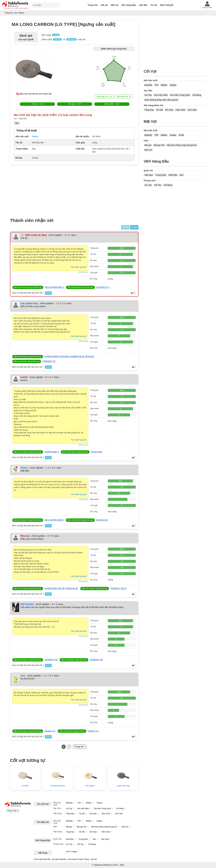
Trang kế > (80, 747)
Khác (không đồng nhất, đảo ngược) (161, 100)
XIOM (181, 135)
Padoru (24, 468)
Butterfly (148, 85)
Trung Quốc (161, 175)
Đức (182, 175)
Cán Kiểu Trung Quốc (180, 95)
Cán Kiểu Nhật (161, 95)
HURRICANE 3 (52, 452)
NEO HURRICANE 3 (54, 287)
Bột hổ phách (27, 604)
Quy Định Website (59, 859)
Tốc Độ (160, 110)
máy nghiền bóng (29, 303)
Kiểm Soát (180, 110)
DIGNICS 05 (102, 520)
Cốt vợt (104, 5)
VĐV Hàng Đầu (129, 5)
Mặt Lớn (148, 150)
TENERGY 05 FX (118, 588)
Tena (23, 676)
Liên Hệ (94, 859)
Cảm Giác (192, 110)
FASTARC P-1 (103, 287)
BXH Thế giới (167, 5)
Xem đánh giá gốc (79, 267)
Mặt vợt (115, 5)
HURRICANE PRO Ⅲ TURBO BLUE (61, 588)
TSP (156, 85)
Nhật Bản (173, 175)
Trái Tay (158, 185)
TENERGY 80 (51, 660)
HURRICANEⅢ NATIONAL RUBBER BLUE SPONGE (69, 356)
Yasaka (173, 85)
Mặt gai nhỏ (159, 145)
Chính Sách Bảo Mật (42, 859)
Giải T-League (72, 852)
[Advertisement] (36, 190)
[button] (34, 70)
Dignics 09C (96, 452)
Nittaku (164, 85)
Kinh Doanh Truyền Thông (78, 859)
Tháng (134, 227)
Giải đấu (143, 5)
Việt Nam (149, 175)
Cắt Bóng (197, 95)
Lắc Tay (148, 95)
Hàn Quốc (105, 839)
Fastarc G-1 (50, 731)
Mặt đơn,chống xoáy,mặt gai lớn (182, 145)
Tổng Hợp (149, 110)
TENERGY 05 (49, 361)
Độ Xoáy (169, 110)
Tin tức (154, 5)
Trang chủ (93, 5)
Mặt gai (148, 145)
